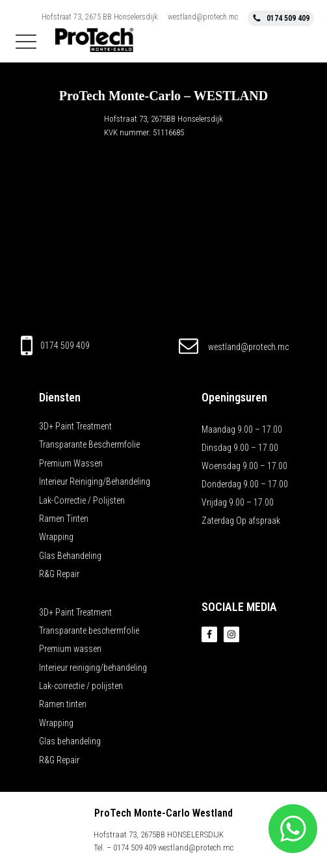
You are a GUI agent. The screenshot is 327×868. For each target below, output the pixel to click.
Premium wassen (71, 463)
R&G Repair (59, 574)
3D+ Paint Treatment (75, 426)
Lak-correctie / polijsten (82, 500)
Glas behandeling (70, 556)
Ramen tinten (64, 519)
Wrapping (56, 537)
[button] (281, 18)
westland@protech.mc (203, 17)
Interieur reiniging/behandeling (95, 481)
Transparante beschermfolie (89, 444)
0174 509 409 (65, 346)
